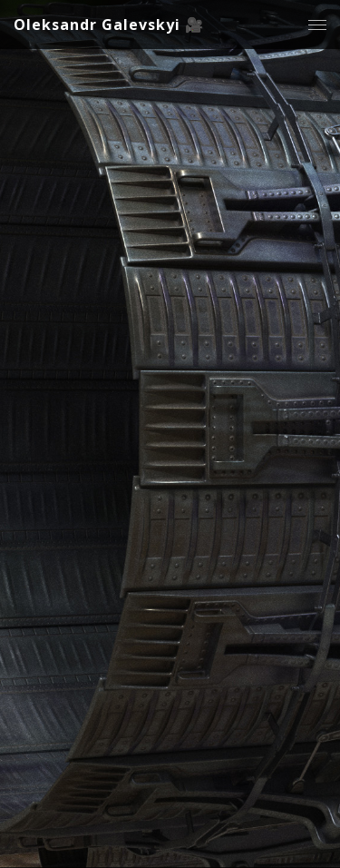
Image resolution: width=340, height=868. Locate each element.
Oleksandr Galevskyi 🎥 (109, 25)
